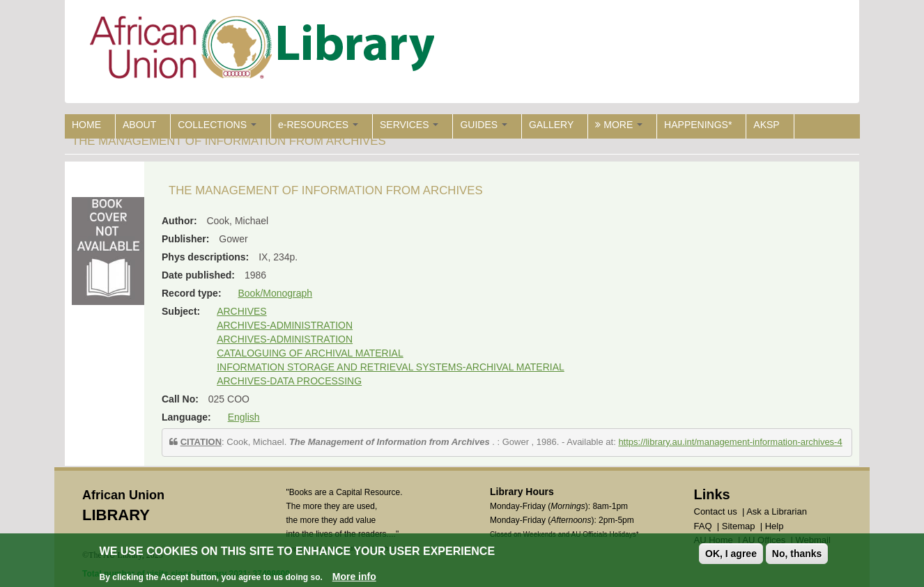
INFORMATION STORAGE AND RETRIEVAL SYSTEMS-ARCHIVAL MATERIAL (391, 367)
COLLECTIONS (217, 125)
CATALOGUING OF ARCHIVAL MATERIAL (310, 353)
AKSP (766, 125)
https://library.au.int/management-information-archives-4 (730, 442)
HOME (86, 125)
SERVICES (409, 125)
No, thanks (797, 554)
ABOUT (139, 125)
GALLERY (551, 125)
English (244, 417)
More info (354, 577)
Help (775, 526)
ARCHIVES (242, 311)
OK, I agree (731, 554)
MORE (619, 125)
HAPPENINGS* (698, 125)
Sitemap (739, 526)
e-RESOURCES (318, 125)
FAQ (703, 526)
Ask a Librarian (777, 511)
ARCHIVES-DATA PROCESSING (289, 381)
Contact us (716, 511)
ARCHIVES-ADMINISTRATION (285, 325)
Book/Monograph (275, 293)
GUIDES (484, 125)
